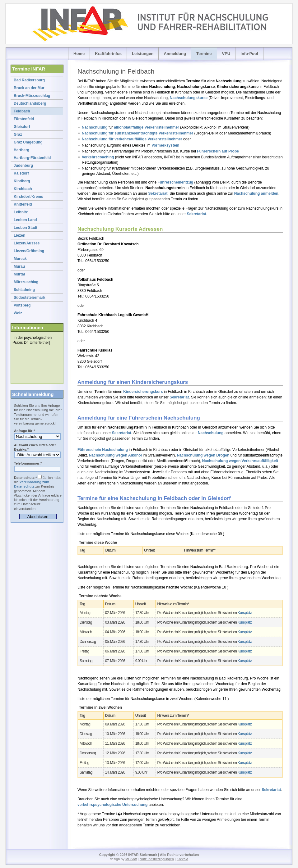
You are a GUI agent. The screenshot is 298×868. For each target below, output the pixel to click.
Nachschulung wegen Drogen (203, 455)
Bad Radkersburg (29, 80)
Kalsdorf (21, 173)
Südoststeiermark (29, 298)
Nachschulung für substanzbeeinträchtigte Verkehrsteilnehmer (137, 133)
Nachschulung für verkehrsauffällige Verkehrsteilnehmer (132, 139)
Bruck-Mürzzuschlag (32, 96)
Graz (18, 134)
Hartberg (21, 150)
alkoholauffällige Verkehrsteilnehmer (146, 127)
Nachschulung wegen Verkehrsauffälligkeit (240, 461)
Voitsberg (22, 305)
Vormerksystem (165, 145)
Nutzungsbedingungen (157, 859)
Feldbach (22, 111)
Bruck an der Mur (29, 88)
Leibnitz (21, 212)
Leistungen (143, 54)
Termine (204, 54)
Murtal (19, 274)
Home (79, 54)
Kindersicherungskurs (143, 392)
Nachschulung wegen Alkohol (115, 455)
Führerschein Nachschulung (103, 450)
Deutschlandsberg (30, 103)
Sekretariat (158, 193)
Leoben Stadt (26, 228)
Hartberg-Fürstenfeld (32, 158)
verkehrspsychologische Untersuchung (112, 805)
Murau (19, 266)
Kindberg (22, 181)
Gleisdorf (22, 127)
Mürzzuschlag (26, 282)
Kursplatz (244, 613)
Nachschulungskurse (189, 98)
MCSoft (131, 859)
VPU (226, 54)
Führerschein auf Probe (218, 151)
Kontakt (182, 859)
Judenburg (23, 166)
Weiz (18, 313)
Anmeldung (175, 54)
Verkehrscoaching (98, 157)
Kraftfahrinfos (108, 54)
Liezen (19, 235)
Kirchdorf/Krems (28, 197)
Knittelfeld (23, 204)
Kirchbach (23, 189)
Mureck (20, 259)
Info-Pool (249, 54)
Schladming (24, 290)
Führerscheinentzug (176, 182)
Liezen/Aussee (27, 243)
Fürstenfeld (24, 119)
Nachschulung (95, 127)
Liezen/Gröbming (29, 251)
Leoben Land (25, 220)
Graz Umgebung (28, 142)
